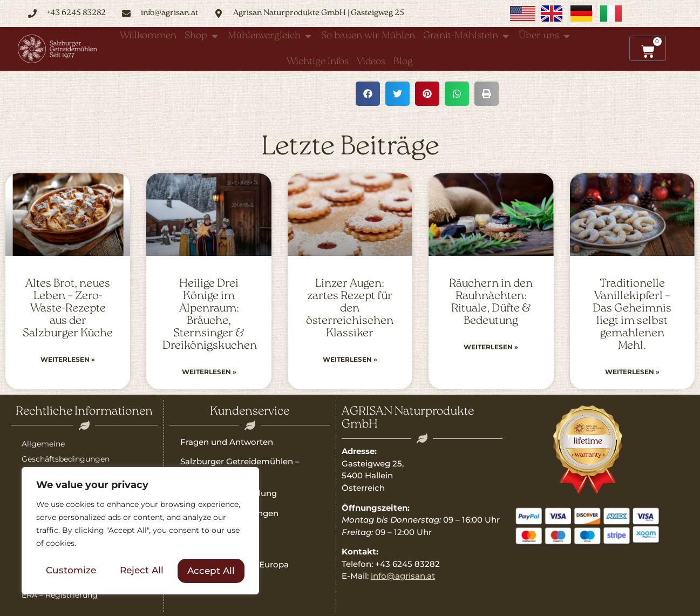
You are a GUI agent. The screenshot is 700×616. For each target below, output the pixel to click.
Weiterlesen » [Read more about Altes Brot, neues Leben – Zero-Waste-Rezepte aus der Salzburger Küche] (68, 359)
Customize (71, 571)
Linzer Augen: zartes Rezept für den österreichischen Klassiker (350, 309)
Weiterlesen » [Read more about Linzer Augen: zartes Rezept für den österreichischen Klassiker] (350, 359)
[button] (368, 94)
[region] (140, 531)
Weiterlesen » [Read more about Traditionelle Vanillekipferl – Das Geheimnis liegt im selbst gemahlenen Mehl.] (632, 372)
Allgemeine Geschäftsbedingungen (66, 451)
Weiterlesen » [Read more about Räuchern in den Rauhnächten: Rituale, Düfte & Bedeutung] (491, 347)
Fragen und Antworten (227, 442)
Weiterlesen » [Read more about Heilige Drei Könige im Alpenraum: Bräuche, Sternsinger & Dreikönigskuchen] (209, 372)
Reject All (142, 571)
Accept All (211, 571)
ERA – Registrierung (60, 595)
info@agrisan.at (403, 576)
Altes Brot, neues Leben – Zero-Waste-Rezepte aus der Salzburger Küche (68, 309)
